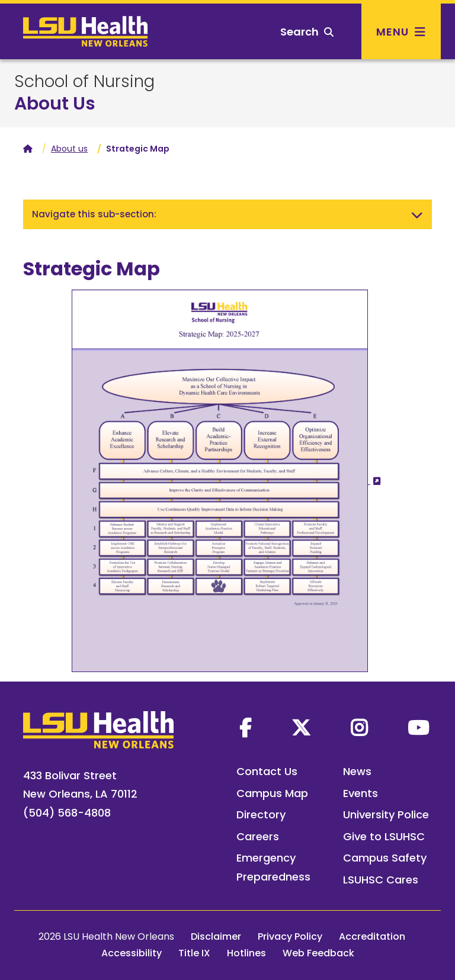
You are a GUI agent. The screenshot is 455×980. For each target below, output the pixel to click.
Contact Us (267, 771)
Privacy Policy (290, 936)
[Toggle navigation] (417, 214)
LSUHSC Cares (381, 880)
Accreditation (372, 936)
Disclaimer (216, 936)
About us (69, 149)
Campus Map (272, 793)
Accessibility (132, 953)
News (357, 771)
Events (361, 793)
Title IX (194, 953)
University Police (386, 814)
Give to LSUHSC (384, 836)
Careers (258, 836)
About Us (55, 104)
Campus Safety (385, 858)
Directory (261, 814)
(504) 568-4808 (67, 813)
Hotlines (246, 953)
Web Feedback (318, 953)
